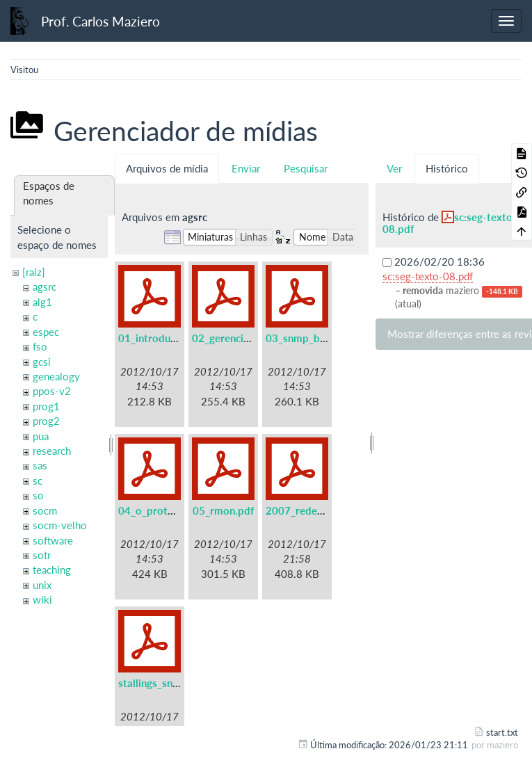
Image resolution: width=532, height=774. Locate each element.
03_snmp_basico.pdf (314, 338)
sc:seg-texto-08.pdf (450, 223)
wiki (42, 599)
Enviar (246, 168)
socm (45, 510)
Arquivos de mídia (167, 168)
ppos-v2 (52, 391)
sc (38, 481)
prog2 (46, 421)
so (38, 495)
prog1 (46, 406)
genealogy (56, 376)
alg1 (42, 302)
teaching (52, 570)
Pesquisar (306, 168)
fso (40, 346)
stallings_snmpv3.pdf (168, 683)
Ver (394, 168)
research (52, 451)
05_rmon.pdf (223, 510)
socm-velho (60, 525)
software (53, 540)
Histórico (447, 168)
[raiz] (34, 272)
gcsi (42, 362)
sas (40, 465)
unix (42, 585)
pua (41, 436)
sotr (42, 555)
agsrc (45, 287)
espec (46, 332)
